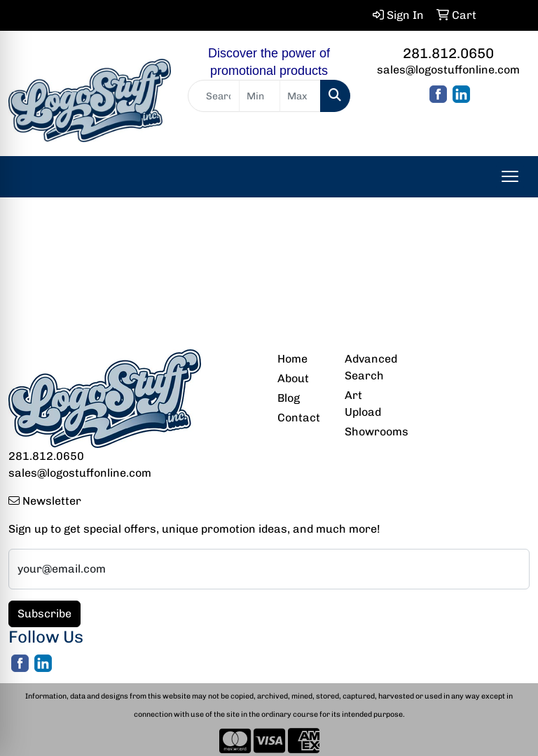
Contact (299, 418)
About (293, 378)
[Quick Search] (214, 96)
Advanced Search (370, 367)
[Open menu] (510, 176)
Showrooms (370, 432)
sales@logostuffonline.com (448, 70)
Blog (289, 398)
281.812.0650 (448, 53)
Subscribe (44, 614)
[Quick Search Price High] (300, 96)
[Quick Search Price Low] (260, 96)
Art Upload (363, 404)
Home (292, 359)
